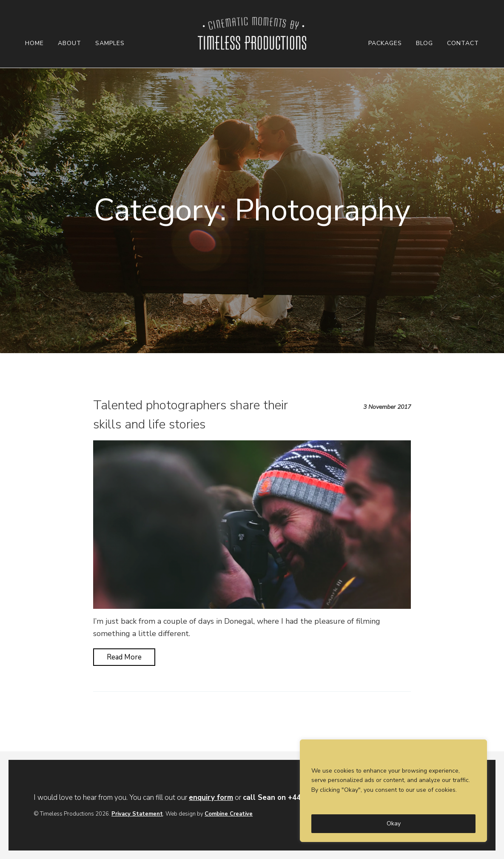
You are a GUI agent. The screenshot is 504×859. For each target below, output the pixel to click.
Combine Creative (229, 814)
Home (34, 43)
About (70, 43)
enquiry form (211, 798)
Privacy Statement (137, 814)
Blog (424, 43)
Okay (394, 823)
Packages (385, 43)
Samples (110, 43)
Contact (463, 43)
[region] (393, 791)
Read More (124, 657)
